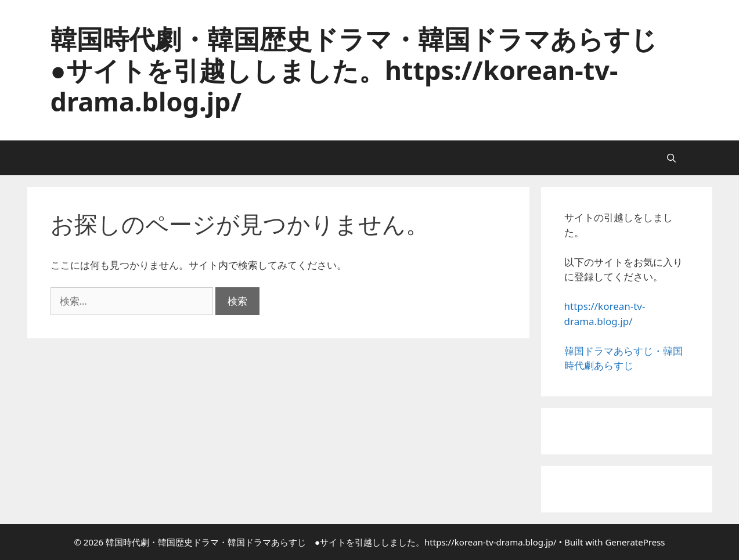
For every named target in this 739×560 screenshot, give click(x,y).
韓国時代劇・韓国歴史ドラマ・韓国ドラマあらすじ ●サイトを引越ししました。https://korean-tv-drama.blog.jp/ (367, 70)
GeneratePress (635, 542)
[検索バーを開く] (671, 158)
